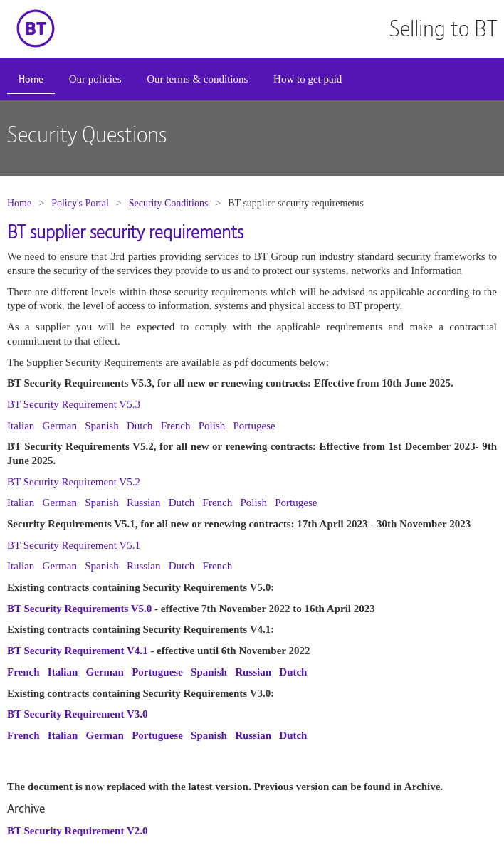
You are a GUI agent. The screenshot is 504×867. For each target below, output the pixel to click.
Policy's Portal (80, 203)
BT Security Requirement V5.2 (74, 482)
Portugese (254, 426)
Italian (21, 426)
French (176, 426)
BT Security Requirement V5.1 (74, 545)
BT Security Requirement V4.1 (78, 651)
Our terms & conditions (197, 79)
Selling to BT (443, 28)
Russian (144, 503)
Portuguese (157, 672)
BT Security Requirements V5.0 (79, 609)
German (60, 426)
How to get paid (308, 79)
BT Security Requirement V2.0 (78, 831)
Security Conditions (169, 203)
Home (31, 79)
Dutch (140, 426)
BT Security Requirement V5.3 (74, 404)
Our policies (95, 79)
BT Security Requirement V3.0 (78, 714)
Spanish (102, 426)
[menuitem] (31, 80)
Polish (212, 426)
